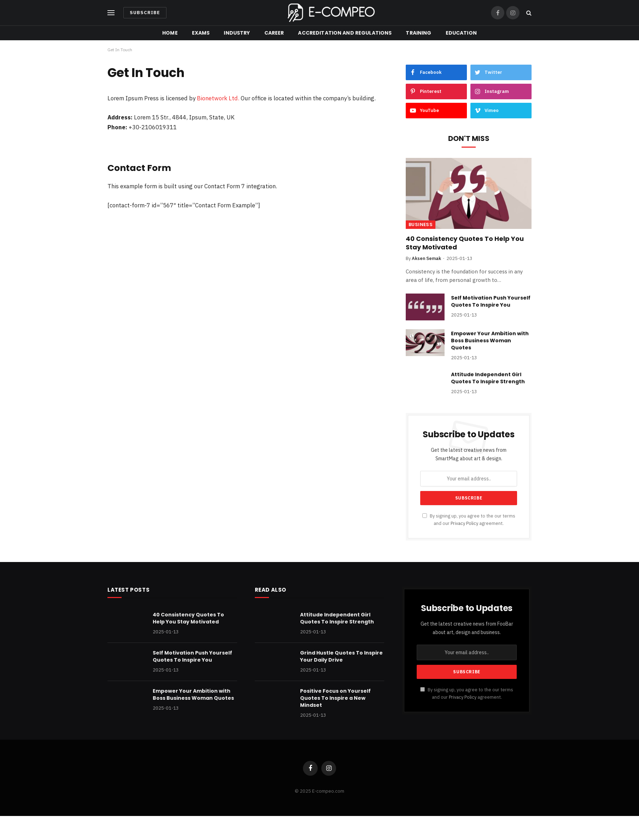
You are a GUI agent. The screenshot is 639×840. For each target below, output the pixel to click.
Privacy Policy (464, 523)
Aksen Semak (426, 258)
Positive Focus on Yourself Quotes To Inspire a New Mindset (335, 698)
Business (421, 224)
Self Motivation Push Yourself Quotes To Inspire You (491, 301)
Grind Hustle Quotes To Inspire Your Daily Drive (341, 656)
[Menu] (111, 13)
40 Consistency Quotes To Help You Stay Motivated (465, 243)
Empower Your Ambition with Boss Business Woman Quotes (490, 341)
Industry (237, 33)
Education (461, 33)
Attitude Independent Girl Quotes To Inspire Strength (488, 378)
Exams (201, 33)
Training (418, 33)
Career (274, 33)
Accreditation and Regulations (345, 33)
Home (170, 33)
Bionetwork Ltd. (218, 98)
